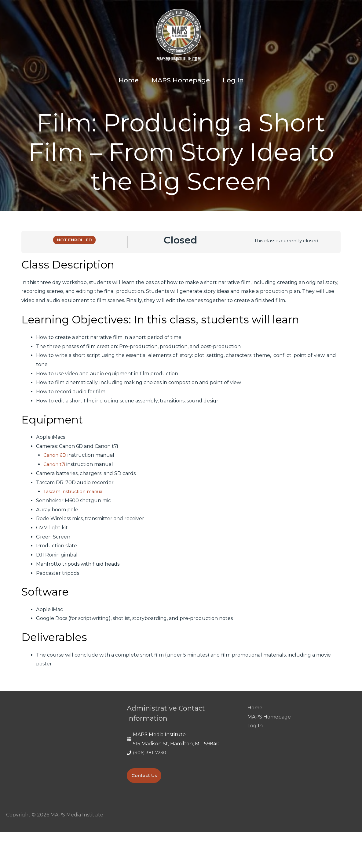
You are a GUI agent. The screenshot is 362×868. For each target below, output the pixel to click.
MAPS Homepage (269, 753)
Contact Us (146, 811)
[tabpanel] (181, 499)
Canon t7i (55, 500)
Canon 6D (55, 491)
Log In (255, 762)
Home (255, 743)
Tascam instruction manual (77, 527)
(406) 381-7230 (151, 789)
